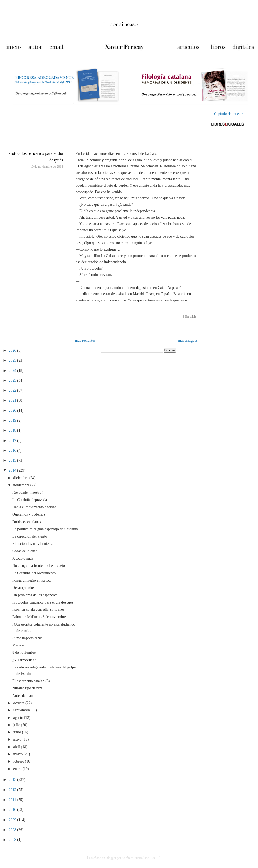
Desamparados (23, 588)
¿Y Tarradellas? (24, 660)
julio (17, 725)
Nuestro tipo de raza (27, 688)
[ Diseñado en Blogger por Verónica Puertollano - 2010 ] (124, 858)
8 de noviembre (24, 652)
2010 (13, 810)
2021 (13, 400)
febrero (19, 761)
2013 (13, 780)
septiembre (22, 710)
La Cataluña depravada (30, 500)
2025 (13, 360)
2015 (13, 460)
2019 (13, 420)
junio (17, 732)
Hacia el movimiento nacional (35, 507)
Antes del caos (23, 696)
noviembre (22, 485)
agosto (19, 718)
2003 (13, 840)
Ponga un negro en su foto (32, 580)
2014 (13, 470)
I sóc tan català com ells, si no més (38, 610)
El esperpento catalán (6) (31, 681)
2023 (13, 380)
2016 (13, 450)
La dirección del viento (30, 536)
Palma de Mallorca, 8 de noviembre (39, 617)
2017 (13, 441)
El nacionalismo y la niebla (33, 544)
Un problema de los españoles (35, 595)
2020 (13, 411)
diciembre (21, 478)
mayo (18, 739)
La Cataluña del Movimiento (34, 573)
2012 (13, 790)
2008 (13, 830)
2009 (13, 820)
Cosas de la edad (25, 551)
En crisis (191, 317)
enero (18, 769)
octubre (19, 703)
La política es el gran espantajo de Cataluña (45, 529)
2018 (13, 430)
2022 (13, 390)
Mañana (18, 645)
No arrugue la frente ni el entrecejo (39, 566)
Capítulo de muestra (229, 114)
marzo (18, 754)
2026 (13, 350)
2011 (13, 800)
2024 (13, 371)
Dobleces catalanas (27, 522)
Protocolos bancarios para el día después (43, 602)
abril (17, 747)
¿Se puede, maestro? (28, 492)
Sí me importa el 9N (28, 638)
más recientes (85, 341)
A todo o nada (23, 558)
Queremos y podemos (29, 514)
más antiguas (188, 341)
